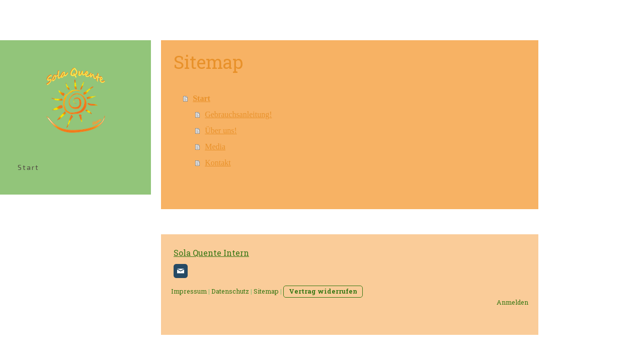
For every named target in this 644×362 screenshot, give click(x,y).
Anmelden (512, 302)
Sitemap (266, 291)
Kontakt (218, 163)
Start (28, 167)
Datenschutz (230, 291)
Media (215, 147)
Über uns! (221, 130)
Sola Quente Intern (211, 253)
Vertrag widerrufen (323, 291)
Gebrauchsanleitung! (238, 114)
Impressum (189, 291)
